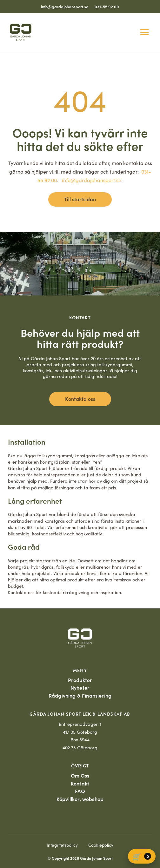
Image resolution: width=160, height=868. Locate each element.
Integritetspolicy (62, 845)
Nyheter (80, 687)
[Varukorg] (142, 856)
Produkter (80, 680)
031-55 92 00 (107, 6)
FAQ (80, 791)
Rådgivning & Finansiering (80, 695)
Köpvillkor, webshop (80, 799)
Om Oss (80, 775)
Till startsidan (80, 199)
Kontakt (80, 783)
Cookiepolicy (101, 845)
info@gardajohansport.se (65, 6)
